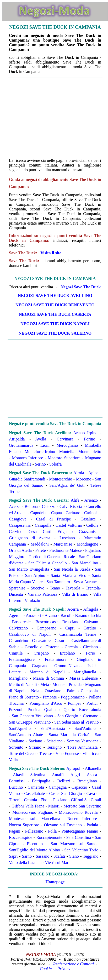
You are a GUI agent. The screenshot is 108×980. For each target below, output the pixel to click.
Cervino (16, 532)
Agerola (16, 615)
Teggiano (91, 856)
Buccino (16, 787)
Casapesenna (20, 525)
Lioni (45, 445)
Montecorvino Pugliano (33, 812)
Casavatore (41, 641)
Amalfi (58, 775)
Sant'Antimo (85, 728)
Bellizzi (64, 781)
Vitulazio (32, 601)
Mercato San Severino (82, 806)
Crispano (41, 653)
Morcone (84, 479)
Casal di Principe (54, 519)
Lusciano (67, 538)
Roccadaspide (21, 837)
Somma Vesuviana (83, 741)
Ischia (93, 666)
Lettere (15, 672)
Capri (70, 628)
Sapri (13, 856)
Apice (93, 473)
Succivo (38, 588)
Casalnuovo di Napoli (30, 634)
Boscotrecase (46, 622)
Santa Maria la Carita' (69, 735)
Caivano (91, 622)
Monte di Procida (67, 684)
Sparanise (17, 588)
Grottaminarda (21, 445)
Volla (13, 760)
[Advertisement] (55, 116)
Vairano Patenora (42, 594)
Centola (30, 800)
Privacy (64, 969)
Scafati (59, 856)
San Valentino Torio (81, 850)
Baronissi (17, 781)
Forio (91, 653)
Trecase (45, 753)
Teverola (73, 588)
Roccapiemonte (49, 837)
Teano (55, 588)
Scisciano (54, 741)
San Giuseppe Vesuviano (30, 722)
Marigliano (18, 678)
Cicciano (91, 647)
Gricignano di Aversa (30, 538)
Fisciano (60, 800)
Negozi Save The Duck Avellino (55, 296)
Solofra (55, 464)
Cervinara (65, 439)
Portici (92, 703)
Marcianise (63, 544)
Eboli (45, 800)
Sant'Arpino (35, 575)
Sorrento (16, 747)
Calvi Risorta (71, 506)
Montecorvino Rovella (78, 812)
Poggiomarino (73, 697)
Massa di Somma (48, 678)
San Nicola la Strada (72, 569)
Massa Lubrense (84, 678)
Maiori (54, 806)
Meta (45, 684)
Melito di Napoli (23, 684)
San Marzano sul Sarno (74, 844)
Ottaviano (53, 691)
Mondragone (88, 544)
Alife (75, 500)
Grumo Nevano (68, 666)
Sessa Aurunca (86, 582)
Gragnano (40, 666)
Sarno (27, 856)
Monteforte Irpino (40, 452)
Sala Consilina (79, 837)
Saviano (35, 741)
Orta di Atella (20, 550)
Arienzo (91, 500)
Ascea (92, 775)
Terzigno (54, 747)
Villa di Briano (75, 594)
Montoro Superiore (64, 458)
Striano (35, 747)
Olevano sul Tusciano (63, 825)
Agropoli (74, 768)
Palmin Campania (82, 691)
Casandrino (18, 641)
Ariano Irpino (85, 433)
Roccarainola (90, 710)
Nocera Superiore (24, 825)
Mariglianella (85, 672)
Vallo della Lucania (25, 862)
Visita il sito (51, 253)
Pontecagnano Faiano (80, 831)
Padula (92, 825)
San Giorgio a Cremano (78, 716)
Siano (74, 856)
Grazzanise (88, 532)
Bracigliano (87, 781)
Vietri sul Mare (58, 862)
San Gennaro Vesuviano (32, 716)
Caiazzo (49, 506)
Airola (79, 473)
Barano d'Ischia (88, 615)
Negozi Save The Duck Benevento (55, 305)
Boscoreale (21, 622)
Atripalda (17, 439)
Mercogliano (67, 445)
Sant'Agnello (20, 728)
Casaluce (88, 519)
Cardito (90, 628)
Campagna (58, 787)
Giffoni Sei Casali (86, 800)
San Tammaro (58, 582)
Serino (40, 464)
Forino (90, 439)
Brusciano (71, 622)
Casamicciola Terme (78, 634)
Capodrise (39, 513)
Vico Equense (67, 753)
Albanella (93, 768)
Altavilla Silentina (29, 775)
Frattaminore (56, 659)
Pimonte (50, 697)
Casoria (61, 641)
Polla (52, 831)
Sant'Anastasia (53, 728)
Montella (67, 452)
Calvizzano (18, 628)
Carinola (91, 513)
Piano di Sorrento (24, 697)
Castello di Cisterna (42, 647)
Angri (75, 775)
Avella (40, 439)
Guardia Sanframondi (27, 479)
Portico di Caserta (44, 557)
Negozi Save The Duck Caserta (55, 314)
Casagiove (18, 519)
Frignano (65, 532)
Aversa (15, 506)
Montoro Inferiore (28, 458)
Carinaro (73, 513)
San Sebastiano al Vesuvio (76, 722)
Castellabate (35, 793)
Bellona (31, 506)
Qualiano (52, 710)
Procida (34, 710)
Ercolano (67, 653)
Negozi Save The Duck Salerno (55, 333)
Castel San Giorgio (66, 793)
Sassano (43, 856)
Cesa (33, 532)
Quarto (69, 710)
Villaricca (90, 753)
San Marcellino (85, 563)
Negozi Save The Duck (81, 287)
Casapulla (43, 525)
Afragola (91, 609)
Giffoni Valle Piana (28, 806)
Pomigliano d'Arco (46, 703)
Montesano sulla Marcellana (34, 819)
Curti (47, 532)
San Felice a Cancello (48, 563)
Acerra (73, 609)
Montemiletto (90, 452)
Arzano (51, 615)
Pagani (15, 831)
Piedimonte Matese (65, 550)
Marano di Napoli (47, 672)
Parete (41, 550)
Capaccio (79, 787)
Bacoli (66, 615)
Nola (35, 691)
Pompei (74, 703)
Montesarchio (61, 479)
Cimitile (16, 653)
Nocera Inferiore (82, 819)
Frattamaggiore (22, 659)
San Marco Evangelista (29, 569)
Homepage (55, 882)
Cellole (92, 525)
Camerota (36, 787)
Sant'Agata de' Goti (67, 485)
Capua (56, 513)
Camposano (47, 628)
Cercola (71, 647)
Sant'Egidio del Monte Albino (34, 850)
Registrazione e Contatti (73, 964)
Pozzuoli (16, 710)
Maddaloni (40, 544)
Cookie (46, 969)
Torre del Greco (22, 753)
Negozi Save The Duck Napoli (55, 324)
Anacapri (33, 615)
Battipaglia (41, 781)
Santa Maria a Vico (69, 575)
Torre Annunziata (83, 747)
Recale (69, 557)
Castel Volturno (69, 525)
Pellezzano (34, 831)
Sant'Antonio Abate (26, 735)
